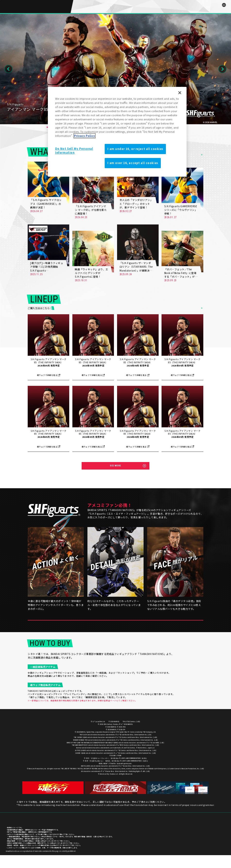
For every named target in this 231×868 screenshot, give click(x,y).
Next (222, 69)
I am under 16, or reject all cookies (135, 149)
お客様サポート (187, 832)
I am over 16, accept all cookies (133, 163)
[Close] (180, 93)
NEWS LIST (195, 155)
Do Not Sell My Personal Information (74, 150)
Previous (9, 69)
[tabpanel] (115, 69)
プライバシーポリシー (205, 832)
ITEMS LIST (194, 309)
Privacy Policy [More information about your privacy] (85, 136)
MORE (63, 211)
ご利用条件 (221, 832)
